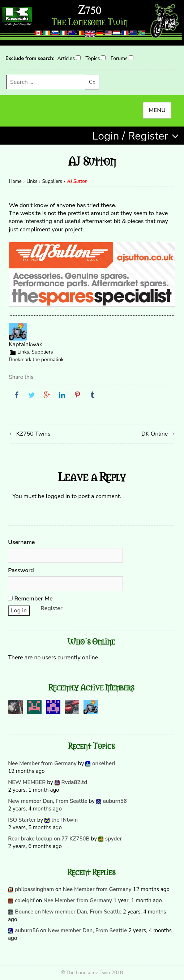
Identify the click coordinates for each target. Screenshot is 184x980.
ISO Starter (22, 820)
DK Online (158, 434)
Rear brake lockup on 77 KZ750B (49, 839)
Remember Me (30, 599)
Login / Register (130, 136)
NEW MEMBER (27, 782)
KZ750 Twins (30, 434)
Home (15, 181)
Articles (66, 58)
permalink (52, 360)
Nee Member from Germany (42, 763)
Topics (93, 58)
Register (52, 608)
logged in (58, 496)
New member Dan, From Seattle (48, 801)
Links (32, 181)
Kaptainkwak (26, 345)
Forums (119, 58)
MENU (157, 110)
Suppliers (52, 181)
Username (21, 542)
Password (21, 570)
